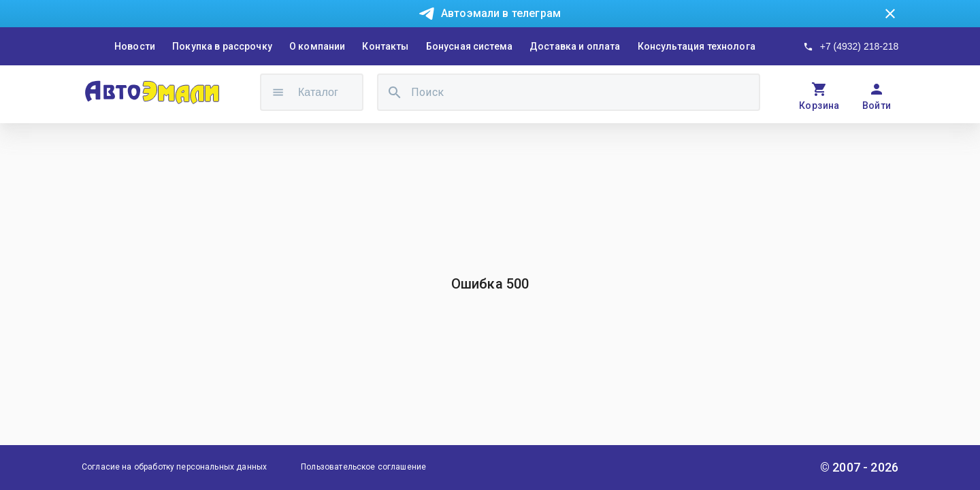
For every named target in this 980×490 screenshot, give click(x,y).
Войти (877, 105)
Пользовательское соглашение (363, 467)
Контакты (385, 46)
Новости (135, 46)
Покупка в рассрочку (222, 46)
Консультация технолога (697, 46)
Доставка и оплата (575, 46)
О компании (317, 46)
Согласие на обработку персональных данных (174, 467)
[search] (395, 92)
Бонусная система (469, 46)
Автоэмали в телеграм (501, 13)
